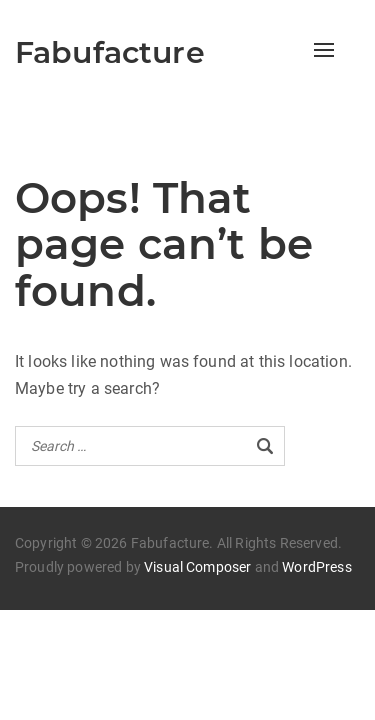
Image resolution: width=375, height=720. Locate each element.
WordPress (316, 567)
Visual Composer (197, 567)
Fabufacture (110, 52)
